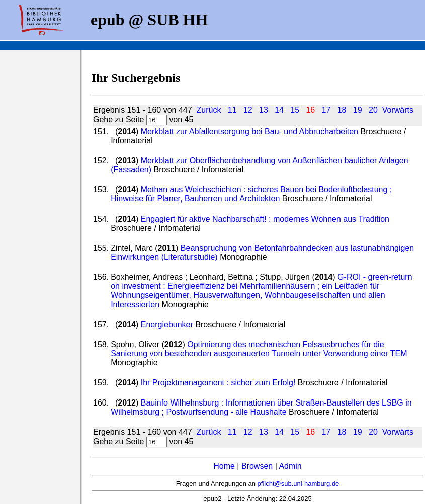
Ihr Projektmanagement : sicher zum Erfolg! (219, 383)
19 (358, 110)
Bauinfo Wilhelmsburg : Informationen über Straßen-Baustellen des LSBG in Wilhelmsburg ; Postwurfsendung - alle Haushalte (261, 407)
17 (326, 110)
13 (264, 110)
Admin (290, 466)
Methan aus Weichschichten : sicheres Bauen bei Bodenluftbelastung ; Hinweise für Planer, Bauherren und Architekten (251, 194)
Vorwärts (398, 110)
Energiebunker (167, 324)
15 (295, 110)
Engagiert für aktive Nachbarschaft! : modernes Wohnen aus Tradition (265, 219)
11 (232, 110)
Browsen (257, 466)
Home (224, 466)
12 (248, 110)
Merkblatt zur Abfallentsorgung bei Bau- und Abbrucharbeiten (249, 131)
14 (279, 110)
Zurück (208, 110)
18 (342, 110)
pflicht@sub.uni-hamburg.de (299, 484)
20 (373, 110)
